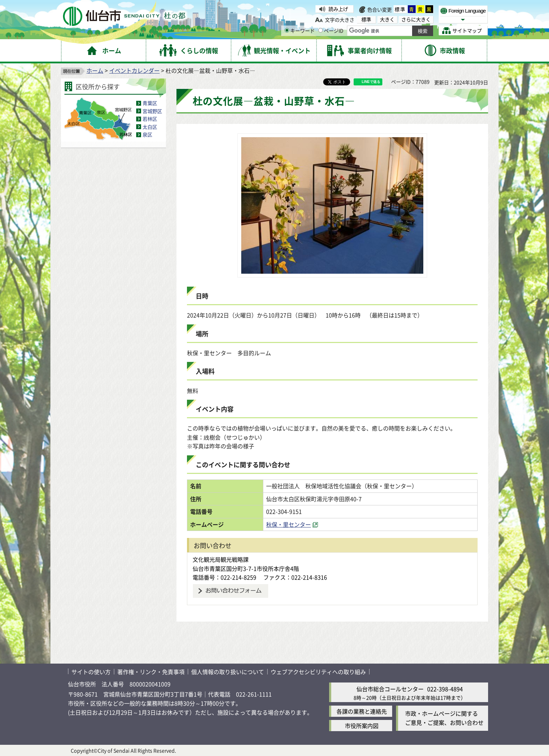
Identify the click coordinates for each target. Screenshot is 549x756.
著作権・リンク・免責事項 (151, 672)
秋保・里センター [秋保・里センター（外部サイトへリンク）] (289, 524)
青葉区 (150, 103)
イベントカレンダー (134, 70)
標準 (400, 9)
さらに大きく (416, 19)
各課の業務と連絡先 (362, 711)
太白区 (150, 127)
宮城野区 (152, 111)
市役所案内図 (362, 726)
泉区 (147, 134)
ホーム (95, 70)
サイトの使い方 (91, 672)
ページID (331, 30)
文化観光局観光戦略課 (221, 559)
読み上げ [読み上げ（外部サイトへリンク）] (338, 9)
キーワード (300, 30)
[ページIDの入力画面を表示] (321, 30)
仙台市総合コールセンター (390, 689)
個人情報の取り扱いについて (228, 672)
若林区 (150, 119)
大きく (387, 19)
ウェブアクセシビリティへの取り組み (318, 672)
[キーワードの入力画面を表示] (287, 30)
